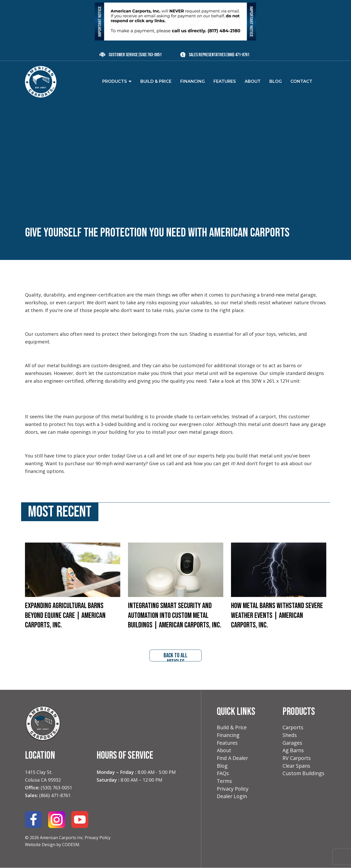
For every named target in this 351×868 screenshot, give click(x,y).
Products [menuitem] (115, 81)
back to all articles (176, 657)
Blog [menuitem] (276, 81)
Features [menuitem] (225, 81)
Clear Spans (297, 768)
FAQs (223, 776)
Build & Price (232, 728)
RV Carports (297, 760)
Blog (222, 768)
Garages (293, 744)
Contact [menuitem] (301, 81)
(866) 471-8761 (238, 55)
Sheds (290, 736)
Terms (225, 784)
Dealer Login (232, 799)
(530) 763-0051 (150, 55)
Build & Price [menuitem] (156, 81)
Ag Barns (294, 752)
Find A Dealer (233, 760)
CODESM (71, 845)
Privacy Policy (98, 838)
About (224, 752)
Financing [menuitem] (192, 81)
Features (228, 744)
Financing (229, 736)
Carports (293, 728)
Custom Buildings (304, 776)
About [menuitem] (253, 81)
